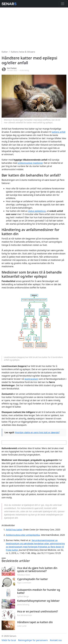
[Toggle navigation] (63, 4)
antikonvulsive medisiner (30, 163)
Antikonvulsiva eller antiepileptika (23, 535)
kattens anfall (59, 132)
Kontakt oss (56, 640)
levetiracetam (31, 379)
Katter (5, 52)
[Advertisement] (34, 27)
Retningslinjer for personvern (33, 640)
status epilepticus (37, 211)
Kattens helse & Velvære (23, 52)
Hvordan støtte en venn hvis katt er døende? (37, 432)
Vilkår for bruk (9, 640)
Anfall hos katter (14, 530)
